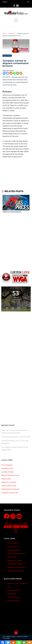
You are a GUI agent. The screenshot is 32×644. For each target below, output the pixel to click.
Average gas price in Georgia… (12, 212)
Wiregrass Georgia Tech (10, 493)
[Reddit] (11, 73)
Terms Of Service (13, 597)
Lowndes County (7, 468)
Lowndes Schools (7, 472)
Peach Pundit (6, 479)
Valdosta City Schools (9, 482)
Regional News (7, 56)
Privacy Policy (12, 594)
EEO (9, 587)
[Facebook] (4, 73)
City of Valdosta (7, 465)
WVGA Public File (14, 601)
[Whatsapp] (14, 73)
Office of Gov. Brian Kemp (10, 475)
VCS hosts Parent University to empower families (16, 437)
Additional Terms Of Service (17, 583)
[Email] (18, 73)
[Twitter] (8, 73)
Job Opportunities (14, 590)
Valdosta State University (10, 489)
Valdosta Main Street (9, 486)
